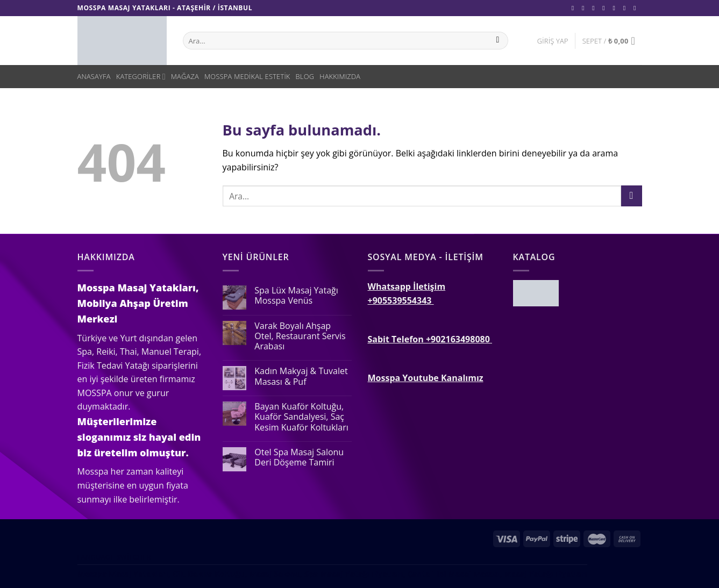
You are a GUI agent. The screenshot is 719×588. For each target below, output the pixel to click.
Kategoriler (141, 77)
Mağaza (185, 76)
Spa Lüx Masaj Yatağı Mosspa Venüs (296, 296)
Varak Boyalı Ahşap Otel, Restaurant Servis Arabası (300, 336)
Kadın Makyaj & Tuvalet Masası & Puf (301, 376)
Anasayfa (94, 76)
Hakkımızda (340, 76)
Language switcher (114, 557)
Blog (305, 76)
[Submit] (632, 196)
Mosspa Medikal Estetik (247, 76)
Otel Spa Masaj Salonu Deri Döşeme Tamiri (299, 457)
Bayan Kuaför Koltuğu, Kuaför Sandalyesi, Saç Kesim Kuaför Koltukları (301, 417)
